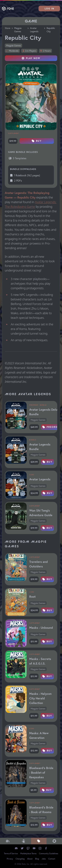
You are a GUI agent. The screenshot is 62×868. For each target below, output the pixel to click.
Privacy (10, 859)
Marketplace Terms (28, 853)
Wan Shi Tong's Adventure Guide (41, 513)
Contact (52, 859)
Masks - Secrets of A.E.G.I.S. (40, 661)
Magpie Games (18, 30)
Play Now (31, 58)
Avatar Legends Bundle (40, 447)
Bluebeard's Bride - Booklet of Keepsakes (41, 773)
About (30, 859)
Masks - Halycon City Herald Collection (40, 698)
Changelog (20, 859)
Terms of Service (11, 853)
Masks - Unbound (41, 628)
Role (8, 9)
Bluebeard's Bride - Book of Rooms (41, 810)
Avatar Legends (34, 30)
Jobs (44, 859)
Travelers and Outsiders (39, 564)
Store (8, 28)
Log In (50, 9)
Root (32, 597)
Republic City (51, 30)
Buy (37, 141)
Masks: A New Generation (39, 735)
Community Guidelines (49, 853)
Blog (37, 859)
